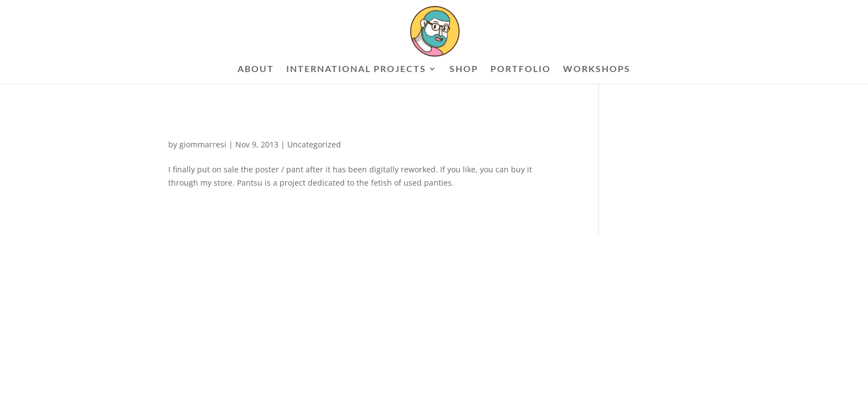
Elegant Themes (224, 249)
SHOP (464, 69)
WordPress (301, 249)
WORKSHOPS (597, 69)
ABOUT (256, 69)
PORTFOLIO (521, 69)
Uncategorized (314, 144)
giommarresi (203, 144)
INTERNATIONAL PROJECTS (356, 69)
